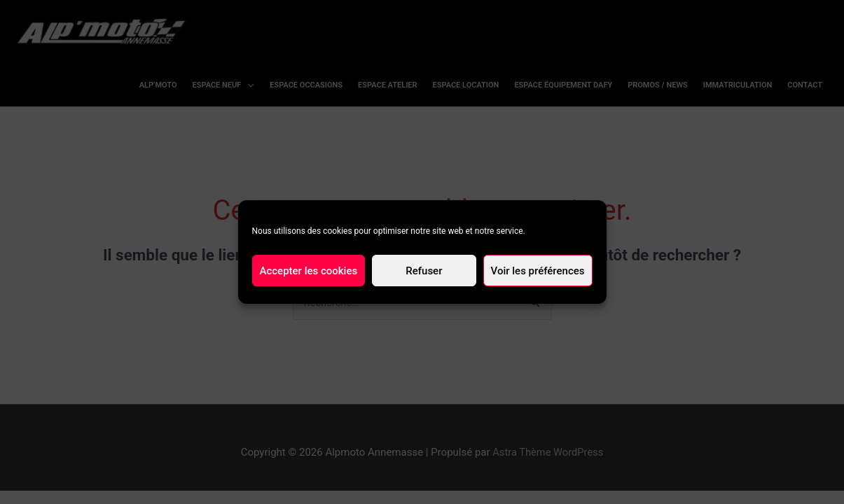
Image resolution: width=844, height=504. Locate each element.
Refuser (424, 271)
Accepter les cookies (309, 271)
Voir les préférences (538, 271)
